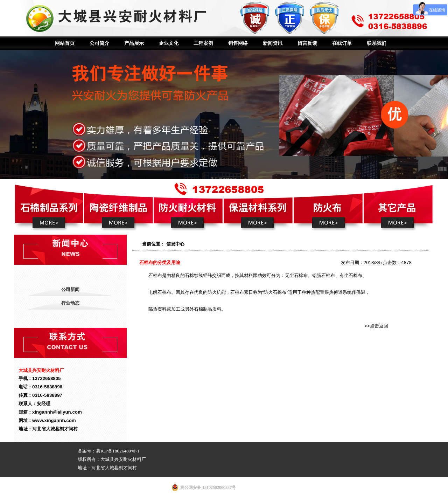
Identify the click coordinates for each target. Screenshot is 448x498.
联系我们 (377, 43)
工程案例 (203, 43)
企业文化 (169, 43)
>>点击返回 (376, 326)
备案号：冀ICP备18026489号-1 (108, 451)
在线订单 (342, 43)
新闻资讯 (273, 43)
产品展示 (134, 43)
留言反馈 (307, 43)
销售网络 (238, 43)
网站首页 (65, 43)
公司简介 (99, 43)
